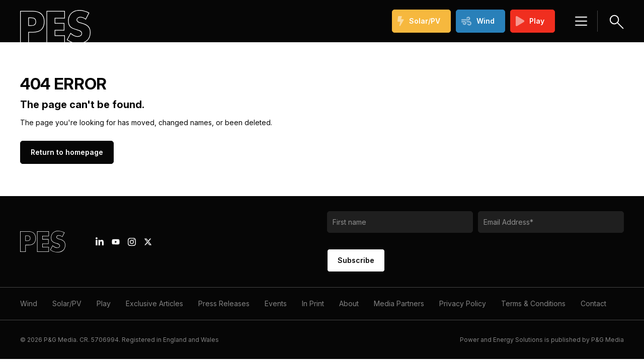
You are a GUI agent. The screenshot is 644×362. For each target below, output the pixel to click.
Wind (478, 21)
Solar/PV (419, 21)
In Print (313, 303)
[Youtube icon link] (116, 242)
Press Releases (224, 303)
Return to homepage (67, 152)
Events (276, 303)
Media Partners (399, 303)
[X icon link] (148, 242)
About (349, 303)
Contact (593, 303)
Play (530, 21)
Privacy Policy (463, 303)
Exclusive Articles (154, 303)
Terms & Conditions (533, 303)
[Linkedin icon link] (100, 242)
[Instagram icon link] (132, 242)
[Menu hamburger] (581, 21)
